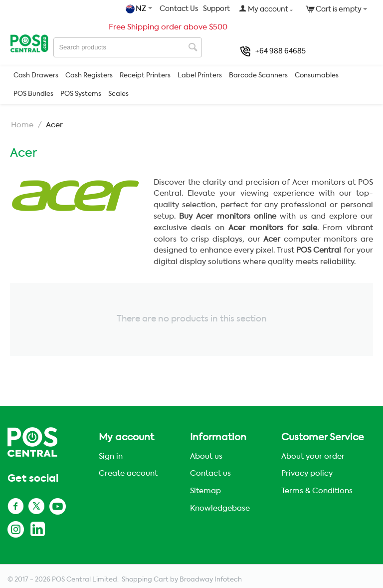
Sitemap (205, 491)
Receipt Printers (145, 76)
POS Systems (81, 94)
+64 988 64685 (273, 51)
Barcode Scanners (258, 76)
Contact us (210, 473)
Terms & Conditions (317, 491)
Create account (128, 473)
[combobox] (128, 47)
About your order (313, 456)
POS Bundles (33, 94)
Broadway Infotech (211, 580)
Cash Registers (89, 76)
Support (216, 9)
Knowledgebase (220, 508)
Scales (118, 94)
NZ (137, 9)
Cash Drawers (36, 76)
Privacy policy (307, 473)
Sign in (111, 456)
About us (206, 456)
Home (22, 125)
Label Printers (200, 76)
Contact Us (179, 9)
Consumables (317, 76)
